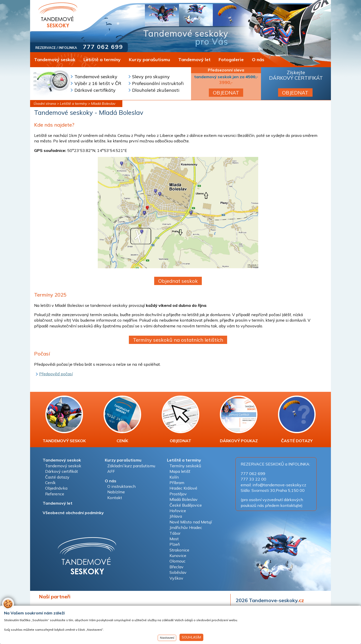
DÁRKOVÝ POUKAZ (239, 419)
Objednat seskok (178, 281)
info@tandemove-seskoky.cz (279, 485)
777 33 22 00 (253, 479)
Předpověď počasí (56, 374)
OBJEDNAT (226, 93)
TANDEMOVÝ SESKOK (64, 419)
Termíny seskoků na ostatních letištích (178, 340)
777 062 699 (103, 47)
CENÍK (122, 419)
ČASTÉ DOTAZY (297, 419)
